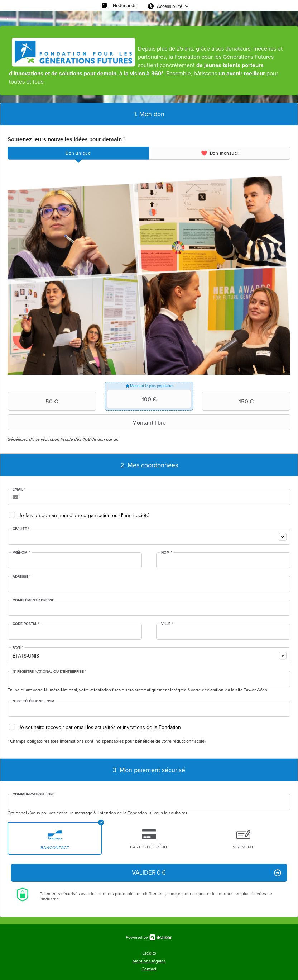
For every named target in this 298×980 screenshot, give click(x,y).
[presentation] (78, 153)
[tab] (78, 153)
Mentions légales (149, 961)
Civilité (21, 529)
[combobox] (149, 537)
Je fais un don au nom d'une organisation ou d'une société (84, 515)
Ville (167, 624)
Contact (149, 969)
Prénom (21, 553)
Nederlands (125, 5)
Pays (18, 648)
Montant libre (88, 422)
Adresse (22, 577)
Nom (167, 553)
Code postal (26, 624)
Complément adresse (33, 600)
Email (19, 489)
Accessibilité (170, 6)
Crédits (149, 953)
